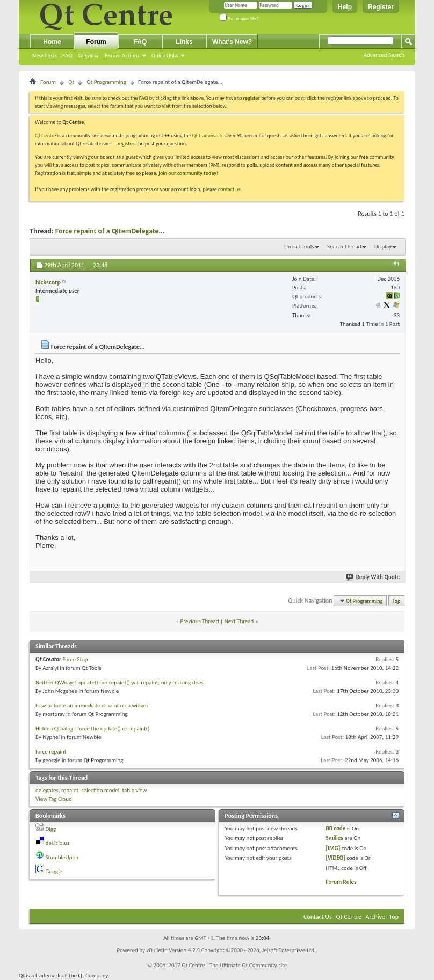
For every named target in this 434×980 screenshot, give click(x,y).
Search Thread (344, 247)
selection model (100, 790)
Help (345, 7)
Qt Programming (106, 82)
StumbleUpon (62, 857)
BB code (336, 828)
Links (184, 42)
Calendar (88, 56)
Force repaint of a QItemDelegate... (110, 231)
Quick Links (165, 56)
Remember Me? (239, 19)
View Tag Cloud (54, 799)
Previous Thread (200, 621)
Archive (375, 917)
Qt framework (208, 136)
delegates (47, 790)
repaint (70, 790)
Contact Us (318, 917)
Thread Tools (299, 247)
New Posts (45, 56)
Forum (96, 42)
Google (54, 871)
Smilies (335, 838)
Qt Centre (46, 136)
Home (52, 42)
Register (381, 7)
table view (135, 790)
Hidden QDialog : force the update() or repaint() (92, 729)
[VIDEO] (336, 858)
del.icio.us (58, 843)
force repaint (51, 752)
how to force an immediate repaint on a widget (92, 705)
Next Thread (239, 621)
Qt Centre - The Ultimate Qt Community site (234, 965)
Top (397, 601)
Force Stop (75, 659)
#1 (396, 264)
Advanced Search (384, 55)
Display (383, 247)
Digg (51, 829)
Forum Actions (122, 56)
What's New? (232, 42)
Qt (71, 82)
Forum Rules (341, 882)
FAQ (67, 56)
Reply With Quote (373, 577)
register (126, 144)
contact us (229, 189)
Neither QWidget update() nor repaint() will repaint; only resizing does (120, 682)
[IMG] (333, 848)
